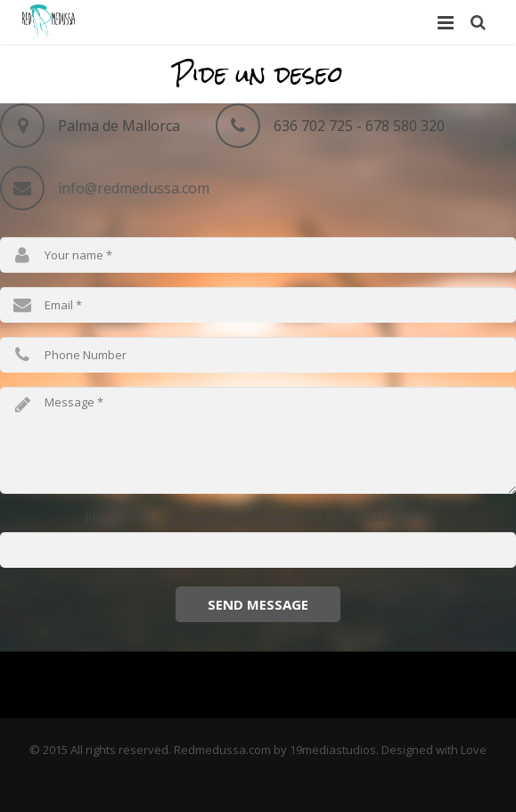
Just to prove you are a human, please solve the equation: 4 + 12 (258, 517)
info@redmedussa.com (134, 188)
